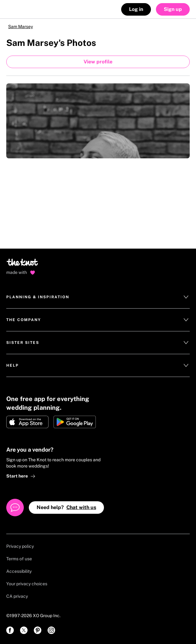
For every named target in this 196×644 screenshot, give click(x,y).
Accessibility (19, 571)
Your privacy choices (27, 584)
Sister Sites (98, 343)
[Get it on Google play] (75, 422)
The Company (98, 320)
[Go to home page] (23, 264)
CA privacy (17, 596)
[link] (10, 630)
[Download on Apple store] (27, 422)
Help (98, 365)
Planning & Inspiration (98, 297)
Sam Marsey (21, 27)
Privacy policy (20, 546)
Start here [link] (21, 476)
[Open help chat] (15, 508)
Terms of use (19, 559)
